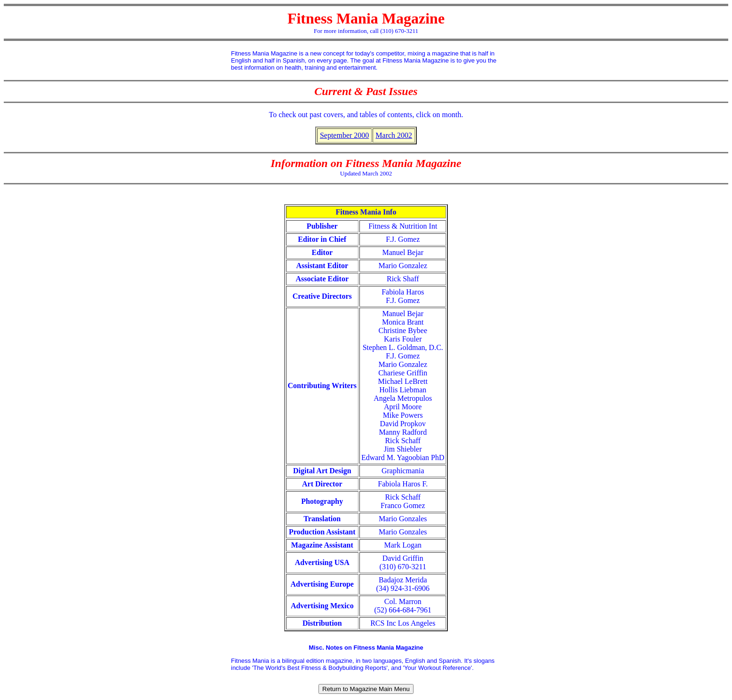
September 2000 (344, 135)
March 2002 (394, 135)
